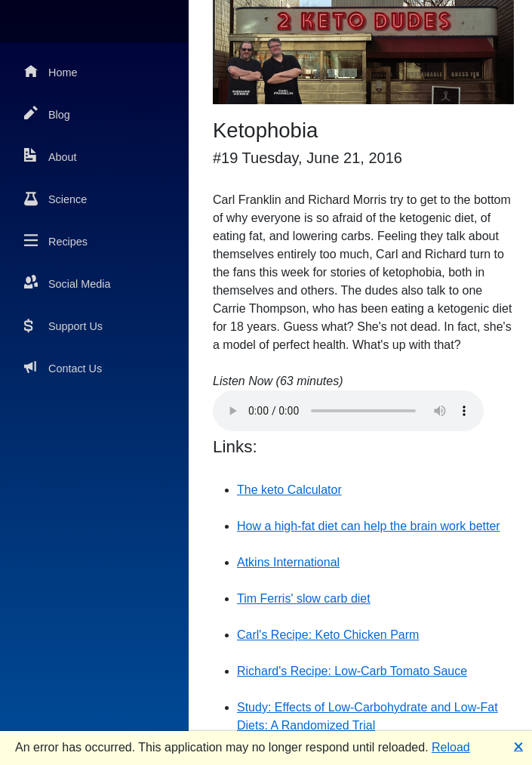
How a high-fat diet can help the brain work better (369, 526)
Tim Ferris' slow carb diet (304, 598)
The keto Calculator (289, 490)
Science (55, 198)
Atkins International (288, 562)
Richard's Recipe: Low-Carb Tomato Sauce (352, 671)
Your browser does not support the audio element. (348, 411)
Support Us (63, 325)
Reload (451, 747)
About (51, 156)
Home (51, 71)
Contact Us (63, 367)
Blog (47, 114)
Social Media (67, 283)
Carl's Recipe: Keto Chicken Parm (328, 635)
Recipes (56, 241)
